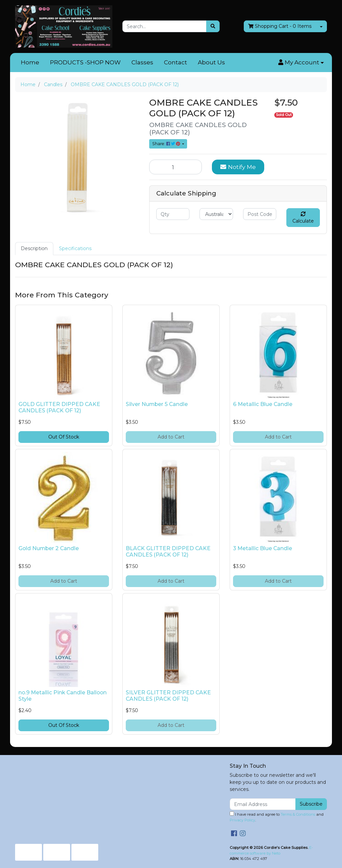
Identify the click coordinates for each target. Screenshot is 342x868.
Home (30, 62)
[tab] (34, 249)
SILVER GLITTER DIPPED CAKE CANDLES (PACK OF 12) (168, 696)
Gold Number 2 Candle (49, 548)
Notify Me (238, 167)
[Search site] (213, 26)
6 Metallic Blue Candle (263, 404)
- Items (280, 26)
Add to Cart (171, 437)
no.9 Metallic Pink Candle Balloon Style (63, 696)
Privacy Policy (242, 820)
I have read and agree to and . (277, 817)
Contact (176, 62)
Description (34, 248)
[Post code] (260, 214)
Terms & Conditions (298, 814)
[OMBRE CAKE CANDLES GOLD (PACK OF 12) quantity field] (176, 167)
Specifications (75, 248)
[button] (301, 63)
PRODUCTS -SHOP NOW (85, 62)
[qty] (173, 214)
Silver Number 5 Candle (157, 404)
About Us (211, 62)
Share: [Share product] (167, 144)
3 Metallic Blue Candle (263, 548)
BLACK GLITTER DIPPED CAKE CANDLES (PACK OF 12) (168, 552)
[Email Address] (263, 804)
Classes (142, 62)
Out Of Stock (64, 437)
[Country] (216, 214)
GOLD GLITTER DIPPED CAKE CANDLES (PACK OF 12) (59, 407)
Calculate (303, 218)
